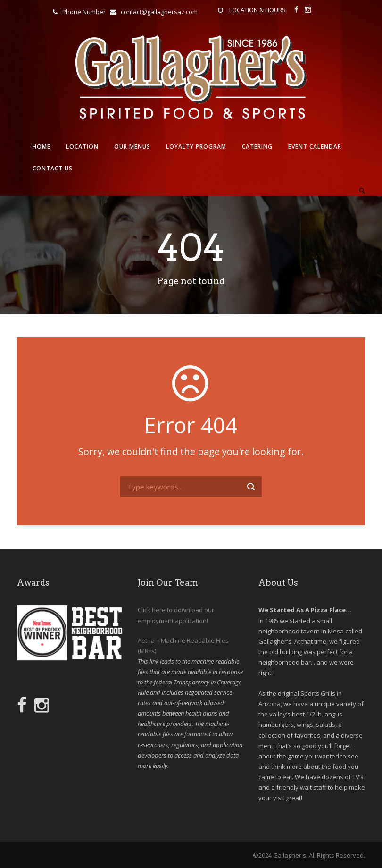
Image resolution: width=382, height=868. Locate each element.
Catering (257, 147)
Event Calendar (315, 147)
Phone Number (84, 12)
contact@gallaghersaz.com (159, 12)
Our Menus (132, 147)
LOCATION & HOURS (257, 10)
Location (82, 147)
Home (42, 147)
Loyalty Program (196, 147)
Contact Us (53, 168)
